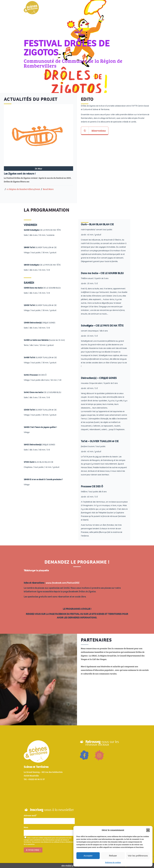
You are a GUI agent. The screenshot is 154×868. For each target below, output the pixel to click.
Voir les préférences (138, 856)
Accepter (88, 856)
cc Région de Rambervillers (20, 189)
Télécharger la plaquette (36, 570)
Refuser (113, 856)
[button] (148, 830)
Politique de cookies (113, 862)
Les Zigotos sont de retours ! (20, 174)
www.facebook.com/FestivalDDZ (63, 583)
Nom (26, 827)
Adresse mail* (30, 815)
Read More (48, 189)
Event (37, 189)
